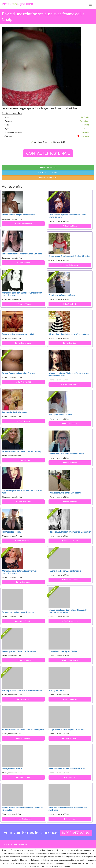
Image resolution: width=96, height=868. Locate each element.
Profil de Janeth (70, 423)
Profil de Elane (70, 463)
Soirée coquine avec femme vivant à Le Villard (22, 254)
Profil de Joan (23, 263)
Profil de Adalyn (23, 502)
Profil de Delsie (23, 738)
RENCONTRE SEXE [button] (48, 178)
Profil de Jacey (23, 582)
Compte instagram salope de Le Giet (18, 334)
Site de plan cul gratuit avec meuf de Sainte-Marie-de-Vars (68, 216)
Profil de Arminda (70, 621)
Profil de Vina (23, 421)
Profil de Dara (70, 343)
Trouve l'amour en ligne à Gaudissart (64, 493)
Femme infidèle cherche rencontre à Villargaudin (23, 729)
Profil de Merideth (70, 541)
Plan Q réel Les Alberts (12, 768)
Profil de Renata (70, 738)
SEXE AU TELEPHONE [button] (48, 173)
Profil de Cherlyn (70, 660)
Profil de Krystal (23, 660)
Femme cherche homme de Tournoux (18, 612)
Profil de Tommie (70, 580)
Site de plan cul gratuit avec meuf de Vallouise (22, 690)
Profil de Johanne (70, 265)
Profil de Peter (70, 699)
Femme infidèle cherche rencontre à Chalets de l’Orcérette (22, 809)
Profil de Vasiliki (23, 382)
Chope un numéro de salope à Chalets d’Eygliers (69, 256)
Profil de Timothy (23, 621)
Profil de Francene (23, 541)
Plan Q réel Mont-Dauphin (60, 415)
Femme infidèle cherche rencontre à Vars (66, 454)
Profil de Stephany (23, 819)
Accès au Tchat (41, 142)
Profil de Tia (23, 699)
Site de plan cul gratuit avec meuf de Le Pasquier (70, 532)
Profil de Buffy (70, 304)
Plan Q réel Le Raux (57, 690)
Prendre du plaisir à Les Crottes (62, 295)
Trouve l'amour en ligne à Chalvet (63, 651)
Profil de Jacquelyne (70, 384)
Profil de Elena (70, 502)
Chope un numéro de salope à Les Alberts (67, 729)
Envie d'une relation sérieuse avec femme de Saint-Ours (68, 809)
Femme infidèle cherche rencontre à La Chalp (22, 451)
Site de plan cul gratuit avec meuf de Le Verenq (69, 334)
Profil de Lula (70, 777)
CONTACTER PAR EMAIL (48, 153)
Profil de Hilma (70, 226)
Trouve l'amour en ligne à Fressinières (18, 215)
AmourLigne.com (17, 4)
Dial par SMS (59, 142)
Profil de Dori (70, 819)
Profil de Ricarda (23, 304)
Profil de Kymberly (23, 223)
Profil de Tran (23, 460)
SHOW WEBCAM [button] (48, 167)
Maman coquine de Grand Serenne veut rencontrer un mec (19, 572)
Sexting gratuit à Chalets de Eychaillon (19, 651)
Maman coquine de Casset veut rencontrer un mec (22, 492)
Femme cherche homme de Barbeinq (65, 571)
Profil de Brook (23, 777)
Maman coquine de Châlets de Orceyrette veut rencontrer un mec (69, 374)
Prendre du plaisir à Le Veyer (14, 412)
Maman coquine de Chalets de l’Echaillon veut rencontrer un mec (22, 294)
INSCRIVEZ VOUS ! (76, 833)
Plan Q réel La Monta (11, 532)
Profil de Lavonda (23, 343)
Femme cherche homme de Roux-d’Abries (67, 768)
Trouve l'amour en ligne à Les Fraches (18, 373)
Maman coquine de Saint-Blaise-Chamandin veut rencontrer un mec (68, 611)
